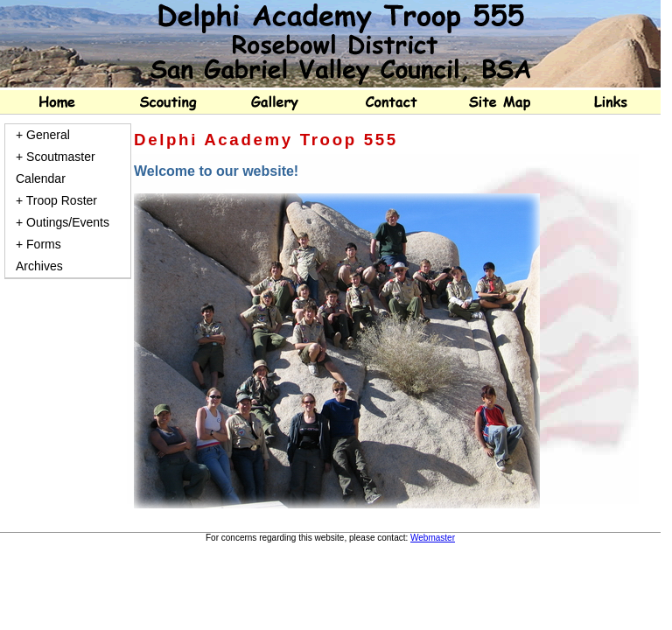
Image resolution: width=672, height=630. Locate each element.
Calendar (41, 178)
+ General (43, 135)
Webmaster (433, 538)
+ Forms (38, 244)
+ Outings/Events (63, 222)
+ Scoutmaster (56, 157)
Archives (39, 266)
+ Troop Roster (56, 200)
